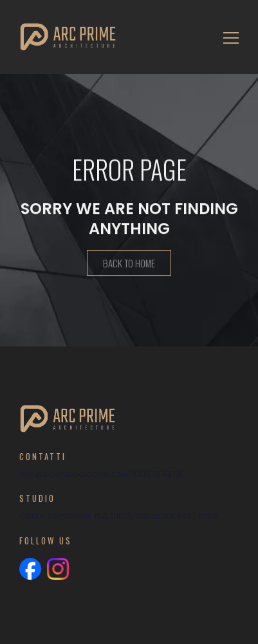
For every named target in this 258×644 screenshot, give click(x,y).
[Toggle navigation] (227, 37)
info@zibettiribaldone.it (67, 474)
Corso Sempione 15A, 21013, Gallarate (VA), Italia (119, 516)
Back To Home (129, 264)
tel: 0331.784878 (150, 474)
